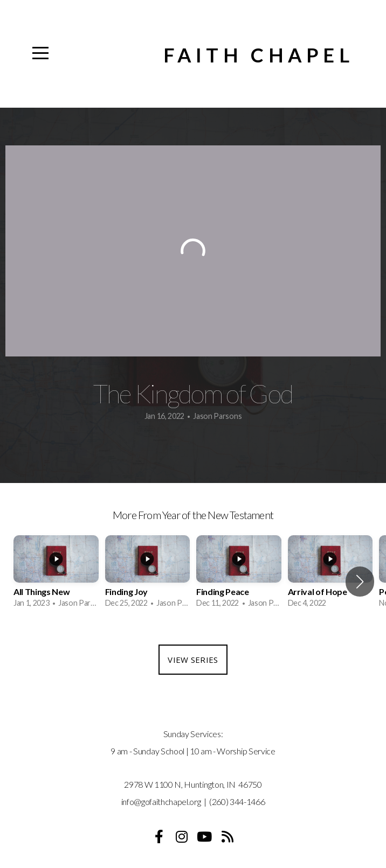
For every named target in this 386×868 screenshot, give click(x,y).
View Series (193, 660)
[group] (56, 576)
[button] (360, 582)
